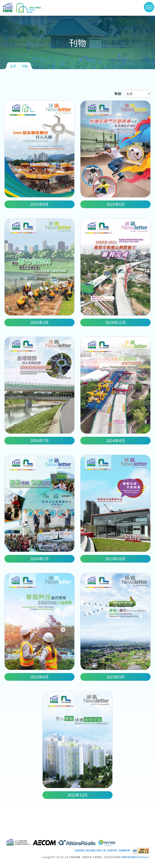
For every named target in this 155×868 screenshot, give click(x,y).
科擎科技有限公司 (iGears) (135, 857)
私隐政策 (79, 850)
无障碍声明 (124, 850)
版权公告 (101, 850)
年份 (118, 94)
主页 (13, 66)
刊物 (25, 66)
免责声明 (112, 850)
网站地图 (90, 850)
